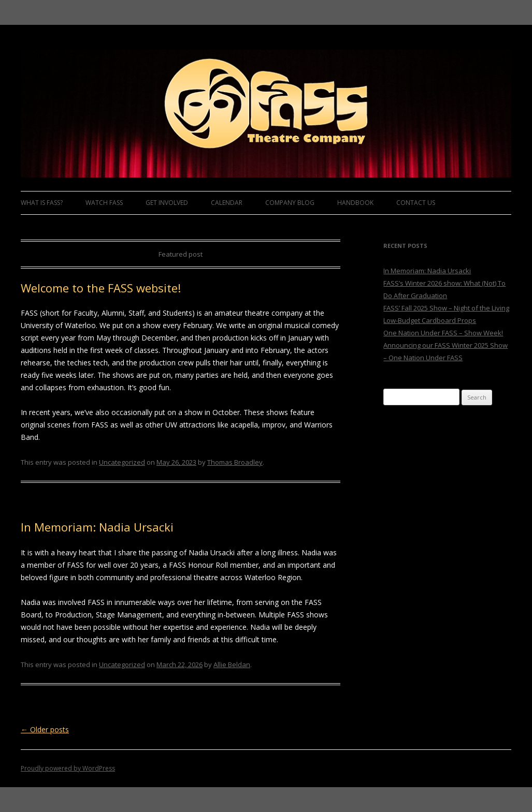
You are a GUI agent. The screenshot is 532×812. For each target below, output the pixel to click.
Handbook (355, 203)
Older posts (45, 729)
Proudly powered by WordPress (68, 768)
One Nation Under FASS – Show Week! (443, 333)
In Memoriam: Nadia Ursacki (97, 527)
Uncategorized (122, 462)
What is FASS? (42, 203)
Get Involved (167, 203)
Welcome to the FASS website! (101, 288)
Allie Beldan (232, 665)
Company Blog (290, 203)
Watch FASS (104, 203)
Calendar (227, 203)
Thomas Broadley (235, 462)
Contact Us (416, 203)
